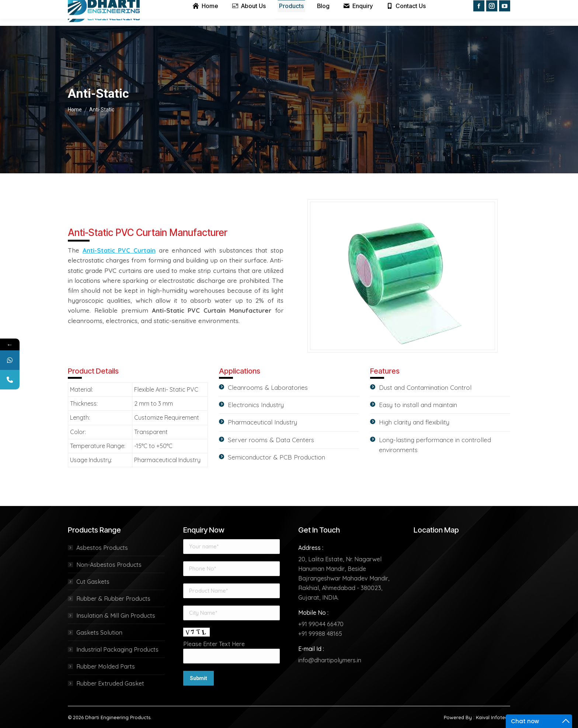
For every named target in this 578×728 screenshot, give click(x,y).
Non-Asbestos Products (109, 565)
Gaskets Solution (99, 632)
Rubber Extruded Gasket (110, 683)
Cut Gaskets (93, 582)
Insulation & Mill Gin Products (116, 616)
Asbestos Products (102, 548)
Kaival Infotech (493, 717)
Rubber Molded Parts (106, 666)
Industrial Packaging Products (117, 649)
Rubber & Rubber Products (113, 599)
